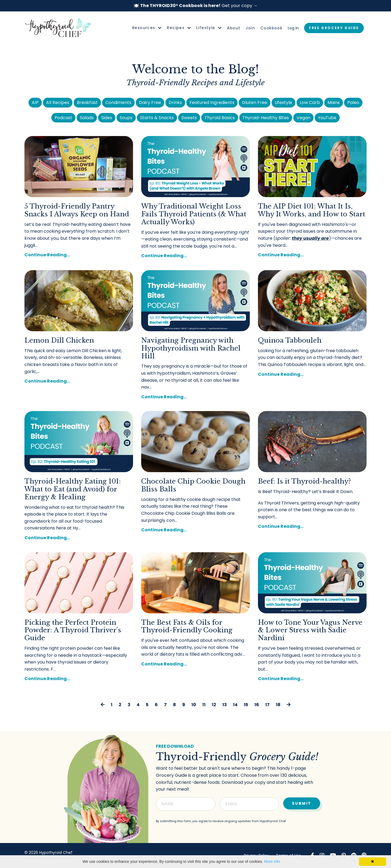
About (234, 28)
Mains (334, 102)
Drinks (175, 102)
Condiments (118, 102)
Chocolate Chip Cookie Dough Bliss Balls (193, 485)
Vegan (303, 118)
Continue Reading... (47, 255)
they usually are (310, 238)
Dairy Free (150, 102)
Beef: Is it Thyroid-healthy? (304, 481)
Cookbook (271, 28)
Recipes (179, 28)
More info (272, 861)
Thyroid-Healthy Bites (266, 118)
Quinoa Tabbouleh (290, 340)
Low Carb (310, 102)
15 (246, 705)
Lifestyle (209, 28)
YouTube (327, 118)
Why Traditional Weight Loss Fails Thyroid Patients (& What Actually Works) (194, 214)
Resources (147, 28)
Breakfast (87, 102)
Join (250, 28)
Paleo (353, 102)
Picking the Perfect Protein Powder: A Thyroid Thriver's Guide (73, 630)
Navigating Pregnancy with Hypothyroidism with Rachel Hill (191, 348)
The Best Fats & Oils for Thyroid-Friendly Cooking (187, 626)
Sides (107, 118)
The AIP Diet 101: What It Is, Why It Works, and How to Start (312, 210)
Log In (293, 28)
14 (235, 705)
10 (194, 705)
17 (267, 705)
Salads (87, 118)
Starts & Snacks (157, 118)
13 (225, 705)
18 (278, 705)
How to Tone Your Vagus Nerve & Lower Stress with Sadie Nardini (310, 630)
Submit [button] (302, 803)
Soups (126, 118)
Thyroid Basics (220, 118)
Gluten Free (255, 102)
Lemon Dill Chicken (59, 340)
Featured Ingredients (212, 102)
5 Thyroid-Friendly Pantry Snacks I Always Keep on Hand (77, 210)
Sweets (189, 118)
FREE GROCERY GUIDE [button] (334, 28)
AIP (35, 102)
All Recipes (58, 102)
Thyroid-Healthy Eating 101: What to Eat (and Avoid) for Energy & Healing (73, 489)
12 (214, 705)
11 (204, 705)
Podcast (63, 118)
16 (257, 705)
